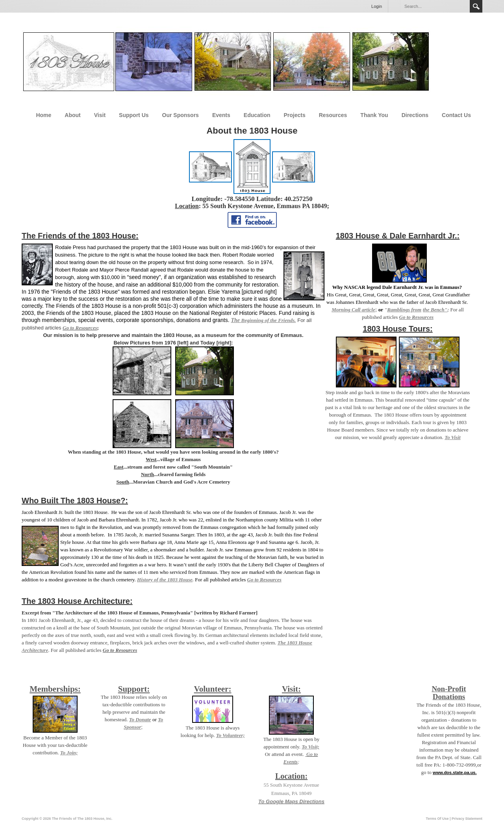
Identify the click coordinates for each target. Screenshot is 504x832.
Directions (415, 115)
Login (377, 6)
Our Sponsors (181, 115)
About (72, 115)
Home (44, 115)
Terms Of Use (437, 819)
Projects (295, 115)
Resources (333, 115)
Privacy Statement (467, 819)
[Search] (435, 6)
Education (257, 115)
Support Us (134, 115)
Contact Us (456, 115)
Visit (100, 115)
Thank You (374, 115)
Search (476, 6)
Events (221, 115)
